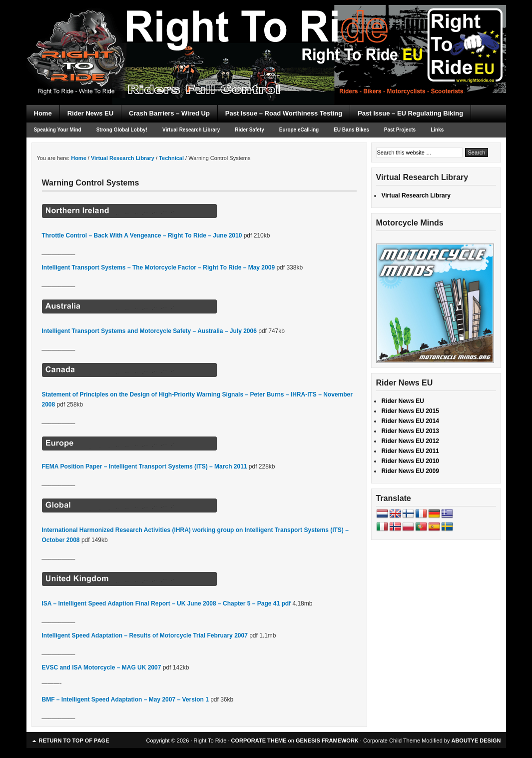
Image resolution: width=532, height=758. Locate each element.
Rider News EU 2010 (410, 461)
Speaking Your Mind (58, 130)
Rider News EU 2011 (410, 451)
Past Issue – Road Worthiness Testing (284, 113)
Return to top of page (74, 740)
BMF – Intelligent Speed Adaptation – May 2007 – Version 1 (125, 699)
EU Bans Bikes (351, 130)
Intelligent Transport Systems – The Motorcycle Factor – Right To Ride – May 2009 (159, 267)
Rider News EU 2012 (410, 441)
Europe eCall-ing (299, 130)
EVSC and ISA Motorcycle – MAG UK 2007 (102, 667)
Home (43, 113)
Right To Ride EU (266, 35)
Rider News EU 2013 (410, 431)
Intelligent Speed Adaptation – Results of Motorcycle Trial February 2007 (145, 635)
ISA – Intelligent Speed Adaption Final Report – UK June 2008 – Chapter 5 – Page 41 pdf (167, 603)
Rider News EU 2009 (410, 471)
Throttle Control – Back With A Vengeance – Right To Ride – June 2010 (142, 235)
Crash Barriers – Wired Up (169, 113)
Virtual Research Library (191, 130)
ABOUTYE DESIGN (476, 740)
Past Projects (400, 130)
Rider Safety (249, 130)
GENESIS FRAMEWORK (327, 740)
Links (437, 130)
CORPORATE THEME (259, 740)
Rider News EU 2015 (410, 411)
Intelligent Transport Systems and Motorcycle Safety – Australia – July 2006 (149, 331)
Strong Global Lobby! (122, 130)
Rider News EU (90, 113)
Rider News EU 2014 (410, 421)
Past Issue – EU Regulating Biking (410, 113)
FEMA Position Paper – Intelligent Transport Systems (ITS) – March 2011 (145, 466)
